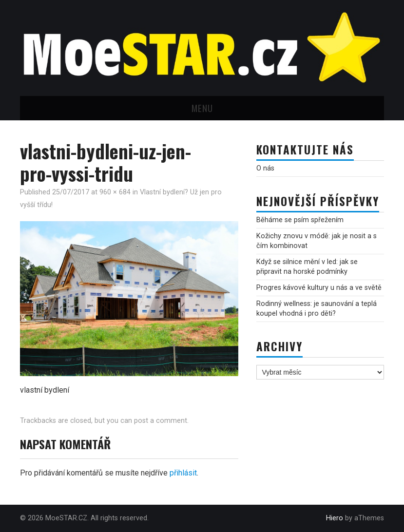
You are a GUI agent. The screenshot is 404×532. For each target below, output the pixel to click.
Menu (202, 108)
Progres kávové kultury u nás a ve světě (319, 288)
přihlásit (183, 473)
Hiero (335, 518)
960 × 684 (115, 192)
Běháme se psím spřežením (300, 220)
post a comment (161, 421)
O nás (265, 168)
